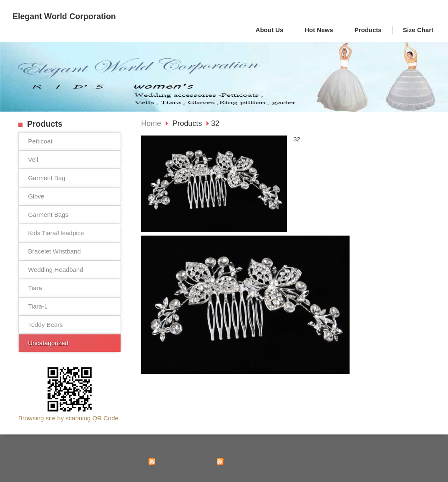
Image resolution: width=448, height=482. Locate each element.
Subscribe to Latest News (185, 461)
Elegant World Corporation (64, 16)
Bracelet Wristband (54, 251)
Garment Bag (47, 178)
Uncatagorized (48, 343)
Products (188, 123)
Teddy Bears (45, 325)
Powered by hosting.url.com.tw (397, 471)
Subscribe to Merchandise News (262, 461)
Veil (33, 159)
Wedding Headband (55, 270)
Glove (36, 196)
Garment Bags (48, 215)
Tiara (35, 288)
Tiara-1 (38, 306)
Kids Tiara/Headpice (56, 233)
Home (151, 123)
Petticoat (40, 141)
